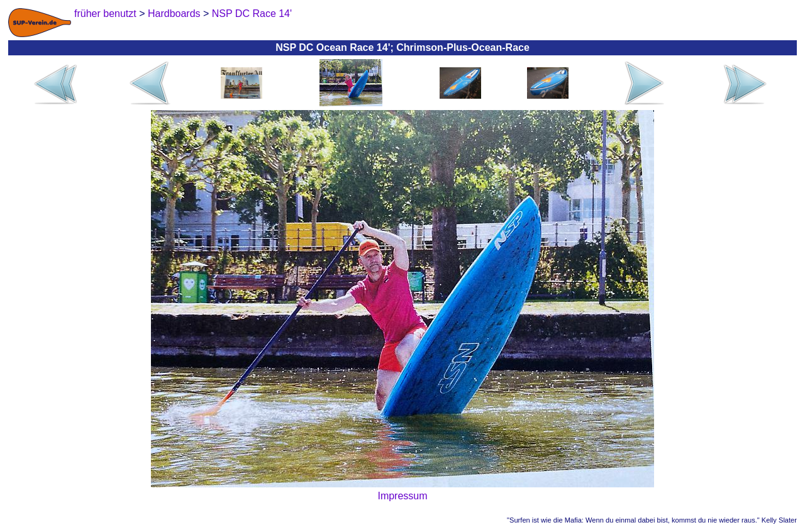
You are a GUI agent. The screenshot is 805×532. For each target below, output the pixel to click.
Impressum (402, 496)
